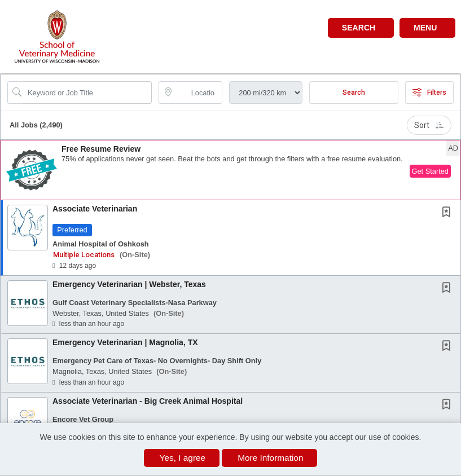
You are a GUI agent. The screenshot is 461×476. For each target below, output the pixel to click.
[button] (427, 28)
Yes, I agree (183, 458)
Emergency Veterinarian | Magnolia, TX (125, 342)
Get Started (430, 171)
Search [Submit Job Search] (354, 92)
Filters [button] (429, 92)
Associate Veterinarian (95, 209)
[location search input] (199, 92)
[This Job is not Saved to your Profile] (449, 213)
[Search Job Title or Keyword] (87, 92)
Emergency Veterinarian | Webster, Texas (129, 284)
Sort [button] (429, 125)
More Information (270, 458)
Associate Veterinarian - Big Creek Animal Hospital (148, 401)
